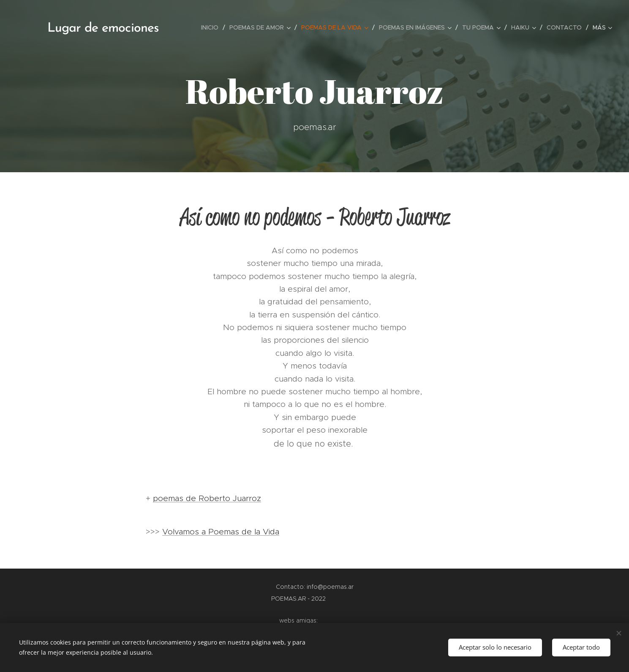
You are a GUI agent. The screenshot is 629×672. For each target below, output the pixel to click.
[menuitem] (212, 27)
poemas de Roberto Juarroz (207, 498)
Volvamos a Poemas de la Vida (221, 532)
